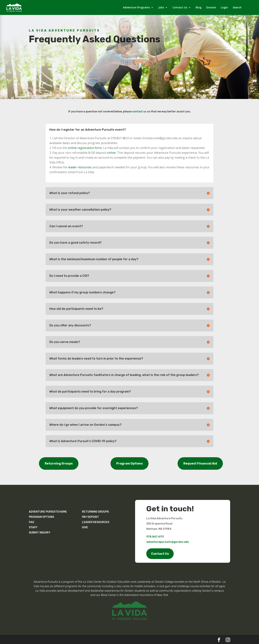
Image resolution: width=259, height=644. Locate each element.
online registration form (85, 148)
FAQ (31, 522)
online (111, 153)
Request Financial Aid (200, 463)
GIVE (85, 527)
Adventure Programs (136, 8)
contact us (139, 112)
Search (237, 8)
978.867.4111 (155, 537)
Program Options (129, 463)
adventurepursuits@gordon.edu (168, 542)
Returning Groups (59, 463)
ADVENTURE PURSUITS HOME (48, 512)
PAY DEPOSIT (90, 517)
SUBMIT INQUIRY (40, 533)
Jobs (161, 8)
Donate (211, 8)
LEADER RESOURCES (96, 522)
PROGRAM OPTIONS (41, 517)
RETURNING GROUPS (95, 512)
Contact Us (180, 8)
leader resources (80, 167)
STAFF (33, 527)
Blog (199, 8)
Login (224, 8)
